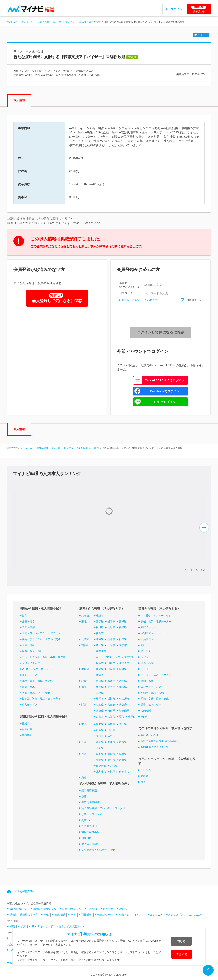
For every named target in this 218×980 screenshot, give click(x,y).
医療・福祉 (28, 645)
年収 (46, 915)
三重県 (100, 693)
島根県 (111, 724)
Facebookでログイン (165, 391)
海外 (84, 778)
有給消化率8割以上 (92, 802)
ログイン (176, 9)
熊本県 (100, 760)
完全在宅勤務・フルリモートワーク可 (103, 808)
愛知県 (123, 687)
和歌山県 (124, 711)
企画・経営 (28, 622)
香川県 (111, 742)
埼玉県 (100, 645)
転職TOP (12, 22)
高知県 (100, 748)
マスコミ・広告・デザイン (156, 675)
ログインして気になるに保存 (161, 332)
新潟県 (100, 669)
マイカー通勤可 (90, 844)
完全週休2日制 (90, 826)
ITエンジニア (30, 675)
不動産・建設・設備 (152, 693)
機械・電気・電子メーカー (156, 622)
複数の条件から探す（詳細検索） (160, 741)
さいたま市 (102, 657)
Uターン (124, 909)
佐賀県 (111, 754)
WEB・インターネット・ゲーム (40, 669)
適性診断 (108, 909)
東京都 (123, 645)
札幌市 (100, 616)
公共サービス (30, 705)
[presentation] (162, 315)
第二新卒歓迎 (89, 790)
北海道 (85, 616)
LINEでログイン (165, 402)
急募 (84, 796)
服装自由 (87, 838)
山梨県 (111, 669)
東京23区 (129, 657)
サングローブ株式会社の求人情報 (83, 22)
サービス (146, 651)
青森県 (100, 622)
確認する (182, 954)
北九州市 (101, 772)
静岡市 (100, 699)
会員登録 (199, 9)
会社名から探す (150, 735)
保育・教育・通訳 (32, 651)
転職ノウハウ (105, 915)
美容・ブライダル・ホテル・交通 (41, 639)
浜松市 (111, 699)
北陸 (84, 681)
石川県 (111, 681)
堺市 (122, 717)
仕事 (73, 915)
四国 (84, 742)
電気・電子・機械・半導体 (37, 681)
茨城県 (100, 639)
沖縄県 (114, 766)
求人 (23, 926)
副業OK (86, 820)
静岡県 (111, 687)
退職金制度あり (90, 832)
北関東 (85, 639)
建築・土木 (28, 687)
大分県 (111, 760)
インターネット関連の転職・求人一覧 (41, 22)
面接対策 (87, 915)
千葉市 (116, 657)
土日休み (146, 770)
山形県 (111, 627)
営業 (25, 616)
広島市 (111, 736)
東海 (84, 687)
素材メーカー (148, 627)
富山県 (100, 681)
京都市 (100, 717)
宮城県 (123, 622)
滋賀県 (100, 705)
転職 (12, 926)
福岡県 (100, 754)
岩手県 (111, 622)
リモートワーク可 (92, 814)
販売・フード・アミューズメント (41, 633)
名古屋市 (124, 699)
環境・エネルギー (151, 705)
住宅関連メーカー (151, 633)
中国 (84, 724)
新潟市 (100, 675)
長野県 (123, 669)
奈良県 (111, 711)
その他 (144, 717)
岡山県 (123, 724)
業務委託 (27, 735)
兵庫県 (100, 711)
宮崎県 (123, 760)
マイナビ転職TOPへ (24, 892)
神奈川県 (101, 651)
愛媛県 (123, 742)
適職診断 (60, 915)
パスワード (126, 293)
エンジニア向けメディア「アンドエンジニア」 (177, 915)
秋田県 (100, 627)
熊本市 (125, 772)
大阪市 (111, 717)
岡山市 (100, 736)
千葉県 (111, 645)
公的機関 (146, 711)
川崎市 (111, 663)
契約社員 (27, 729)
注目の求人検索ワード (72, 926)
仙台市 (100, 633)
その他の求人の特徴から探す (98, 850)
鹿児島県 (101, 766)
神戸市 (132, 717)
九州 (84, 754)
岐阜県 (100, 687)
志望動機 (92, 909)
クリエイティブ (31, 663)
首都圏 (85, 645)
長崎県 (123, 754)
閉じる (181, 941)
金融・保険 (147, 681)
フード (144, 669)
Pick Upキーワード (42, 926)
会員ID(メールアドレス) (129, 285)
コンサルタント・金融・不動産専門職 (44, 657)
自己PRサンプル (72, 909)
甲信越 (85, 669)
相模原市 (124, 663)
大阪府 (123, 705)
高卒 (143, 782)
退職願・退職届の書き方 (24, 915)
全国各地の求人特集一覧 (155, 747)
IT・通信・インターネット (156, 616)
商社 (143, 645)
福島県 (123, 627)
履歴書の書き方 (19, 909)
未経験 (144, 776)
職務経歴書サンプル (45, 909)
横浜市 (100, 663)
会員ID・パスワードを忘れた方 (140, 300)
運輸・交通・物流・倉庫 (155, 699)
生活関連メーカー (151, 639)
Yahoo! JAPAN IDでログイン (165, 380)
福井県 (123, 681)
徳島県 (100, 742)
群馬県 (123, 639)
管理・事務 (28, 627)
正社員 (26, 723)
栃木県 (111, 639)
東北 (84, 622)
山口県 (111, 730)
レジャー (146, 657)
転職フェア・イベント (131, 915)
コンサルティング (151, 687)
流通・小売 (147, 663)
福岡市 (114, 772)
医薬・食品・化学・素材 (36, 693)
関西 (84, 705)
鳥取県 (100, 724)
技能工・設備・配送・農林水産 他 (42, 699)
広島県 (100, 730)
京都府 (111, 705)
